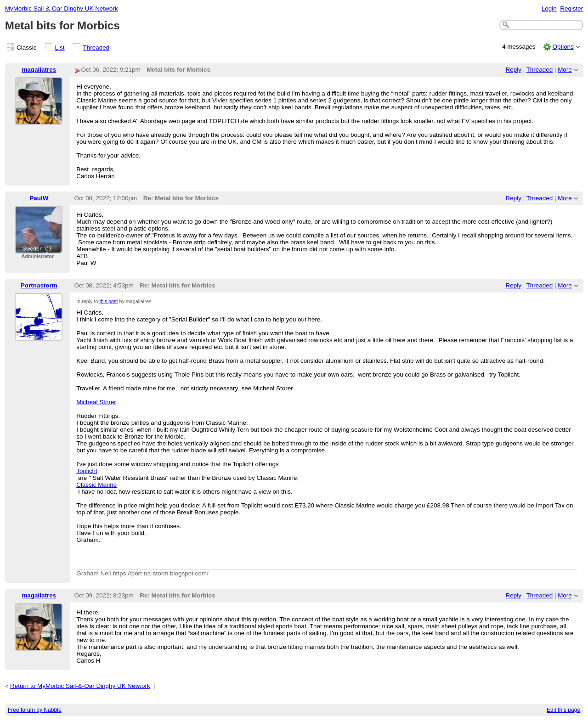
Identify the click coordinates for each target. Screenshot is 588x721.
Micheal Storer (96, 402)
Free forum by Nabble (35, 710)
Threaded (96, 48)
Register (571, 8)
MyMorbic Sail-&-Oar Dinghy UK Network (62, 8)
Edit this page (563, 710)
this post (108, 301)
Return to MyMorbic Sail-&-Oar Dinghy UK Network (80, 686)
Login (549, 8)
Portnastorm (39, 285)
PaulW (39, 198)
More (565, 70)
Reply (514, 70)
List (60, 48)
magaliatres (39, 70)
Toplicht (87, 471)
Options (563, 47)
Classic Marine (96, 485)
